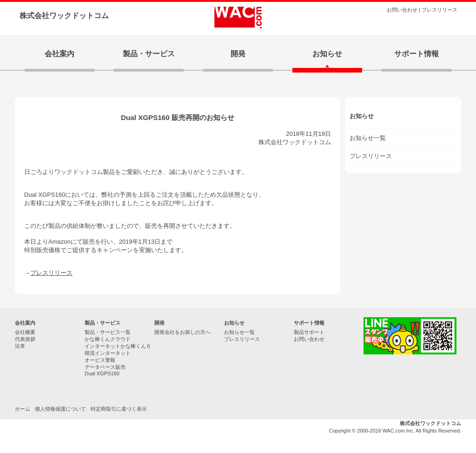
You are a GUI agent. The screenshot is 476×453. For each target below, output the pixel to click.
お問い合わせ (402, 10)
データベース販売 (105, 367)
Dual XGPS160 (102, 373)
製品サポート (309, 332)
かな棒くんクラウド (108, 339)
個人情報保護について (60, 409)
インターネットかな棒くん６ (118, 346)
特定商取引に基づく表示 (119, 409)
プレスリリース (440, 10)
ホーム (23, 409)
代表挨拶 (25, 339)
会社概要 (25, 332)
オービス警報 (100, 360)
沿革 (20, 346)
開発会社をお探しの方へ (182, 332)
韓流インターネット (108, 353)
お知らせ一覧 (239, 332)
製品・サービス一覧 (108, 332)
